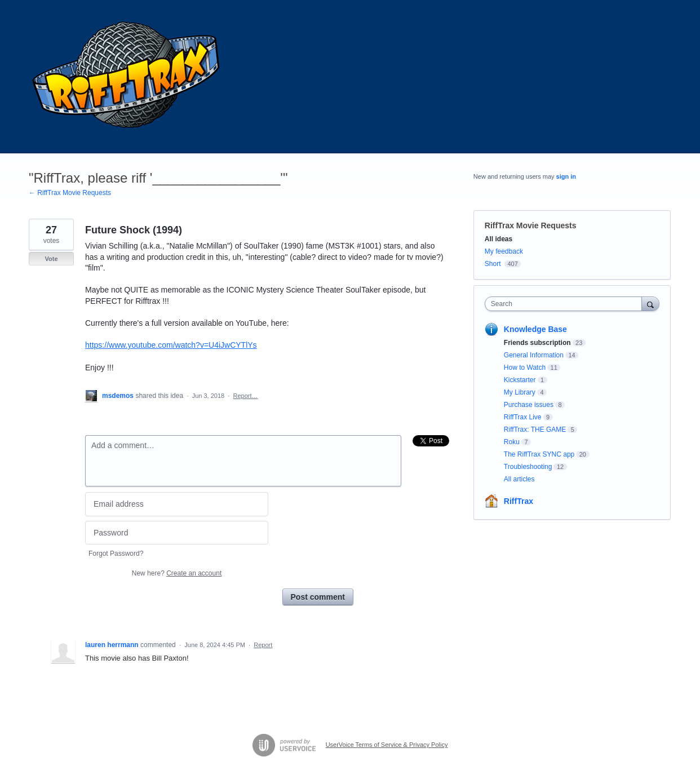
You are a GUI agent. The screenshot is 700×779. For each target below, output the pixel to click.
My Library (520, 392)
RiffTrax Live (523, 417)
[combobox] (566, 304)
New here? (177, 573)
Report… (245, 396)
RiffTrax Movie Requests (531, 225)
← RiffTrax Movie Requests (70, 193)
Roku (512, 442)
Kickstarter (520, 380)
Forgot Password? (116, 554)
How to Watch (525, 368)
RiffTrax (519, 501)
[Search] (650, 304)
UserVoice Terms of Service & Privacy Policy (387, 745)
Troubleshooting (528, 467)
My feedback (504, 251)
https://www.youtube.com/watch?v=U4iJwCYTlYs (171, 345)
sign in (566, 176)
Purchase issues (529, 405)
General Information (534, 355)
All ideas (499, 239)
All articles (519, 479)
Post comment (318, 597)
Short (493, 264)
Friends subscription (537, 343)
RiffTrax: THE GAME (535, 430)
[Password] (177, 533)
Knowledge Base (535, 329)
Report (263, 645)
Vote (51, 259)
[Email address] (177, 504)
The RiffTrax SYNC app (539, 454)
